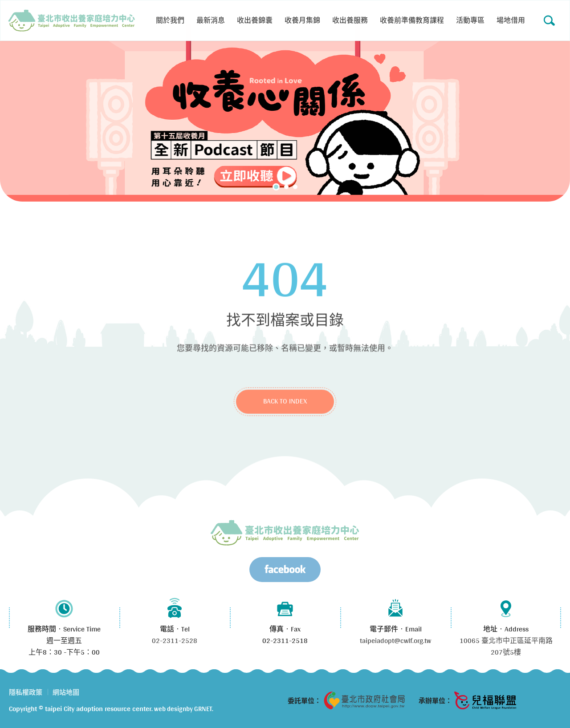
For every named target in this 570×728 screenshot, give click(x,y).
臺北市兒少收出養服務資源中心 (285, 533)
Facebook (285, 570)
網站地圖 (66, 692)
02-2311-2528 (175, 641)
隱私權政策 (26, 692)
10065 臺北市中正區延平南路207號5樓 (506, 646)
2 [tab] (286, 187)
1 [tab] (276, 187)
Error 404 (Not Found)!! (72, 20)
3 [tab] (295, 187)
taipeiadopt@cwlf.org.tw (395, 641)
